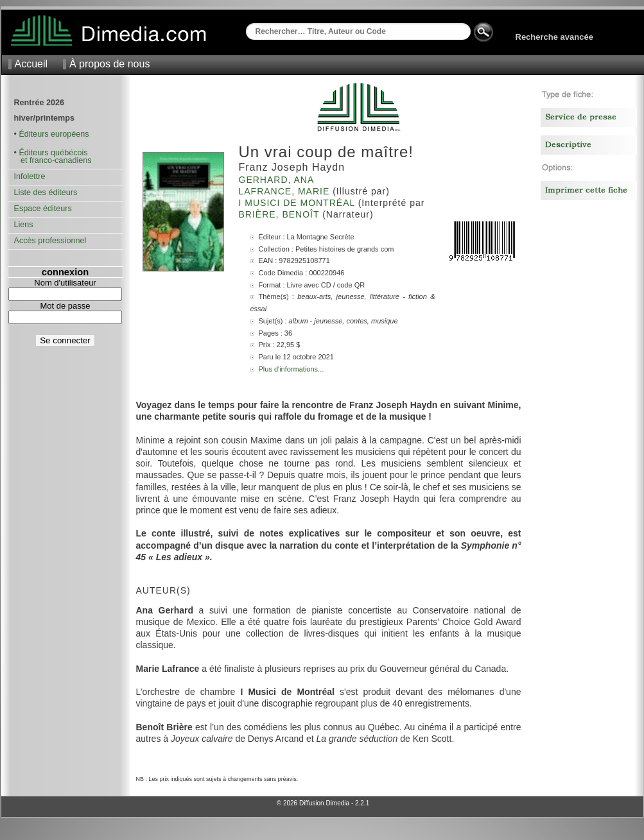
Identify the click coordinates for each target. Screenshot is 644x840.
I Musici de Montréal (299, 203)
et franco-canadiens (53, 160)
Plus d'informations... (292, 369)
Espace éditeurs (43, 209)
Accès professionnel (50, 241)
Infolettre (30, 176)
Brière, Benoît (281, 214)
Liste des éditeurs (46, 193)
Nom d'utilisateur (65, 283)
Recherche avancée (554, 37)
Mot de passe (65, 306)
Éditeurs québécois (53, 153)
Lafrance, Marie (286, 191)
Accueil (31, 64)
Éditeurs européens (54, 134)
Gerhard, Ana (278, 180)
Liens (24, 225)
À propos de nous (109, 64)
